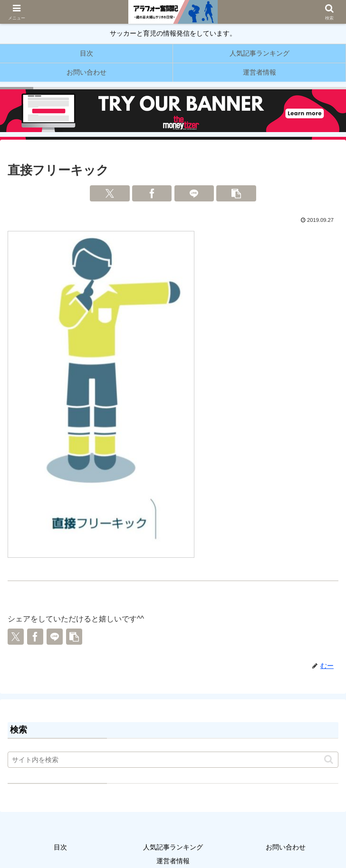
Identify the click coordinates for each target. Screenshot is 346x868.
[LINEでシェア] (194, 193)
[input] (173, 760)
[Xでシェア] (110, 193)
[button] (236, 193)
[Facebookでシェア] (152, 193)
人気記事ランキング (173, 847)
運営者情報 (173, 861)
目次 (60, 847)
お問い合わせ (286, 847)
